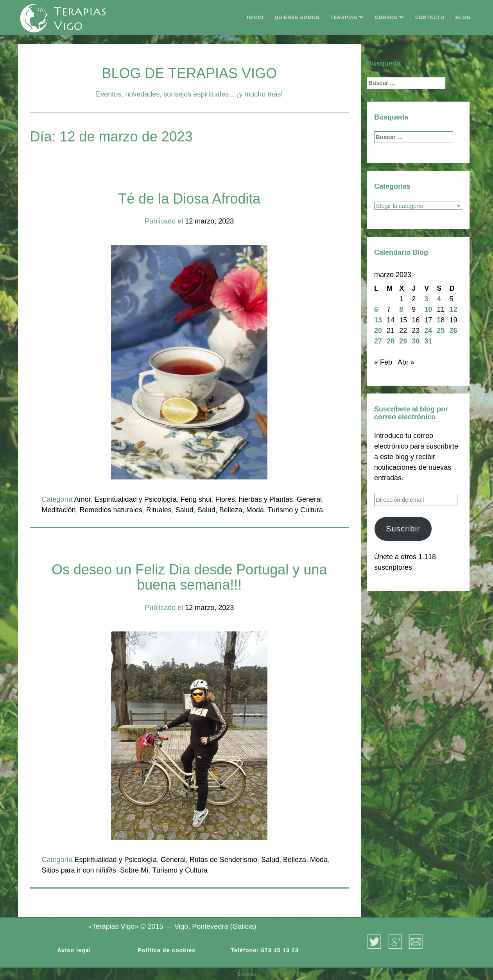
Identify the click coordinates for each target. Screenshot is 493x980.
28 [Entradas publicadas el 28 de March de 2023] (391, 341)
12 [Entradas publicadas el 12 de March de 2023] (453, 309)
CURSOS (390, 18)
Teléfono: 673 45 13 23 (265, 950)
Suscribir (403, 529)
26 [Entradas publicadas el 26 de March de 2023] (453, 331)
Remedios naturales (111, 510)
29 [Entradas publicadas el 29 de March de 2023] (403, 341)
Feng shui (196, 499)
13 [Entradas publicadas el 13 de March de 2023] (378, 320)
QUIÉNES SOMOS (297, 18)
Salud (185, 510)
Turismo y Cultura (295, 510)
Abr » (406, 362)
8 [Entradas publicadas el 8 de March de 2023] (401, 309)
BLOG (463, 18)
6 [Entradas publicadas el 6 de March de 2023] (376, 309)
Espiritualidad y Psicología (136, 499)
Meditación (59, 510)
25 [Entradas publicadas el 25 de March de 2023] (441, 331)
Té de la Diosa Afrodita (189, 199)
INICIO (255, 18)
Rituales (159, 510)
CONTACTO (430, 18)
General (309, 499)
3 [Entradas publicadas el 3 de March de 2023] (426, 299)
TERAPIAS (347, 18)
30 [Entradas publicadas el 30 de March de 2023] (416, 341)
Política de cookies (167, 950)
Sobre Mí (134, 870)
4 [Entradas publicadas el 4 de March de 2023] (439, 299)
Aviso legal (74, 950)
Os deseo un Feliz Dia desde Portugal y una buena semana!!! (189, 577)
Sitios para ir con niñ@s (79, 870)
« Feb (383, 362)
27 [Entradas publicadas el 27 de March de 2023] (378, 341)
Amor (82, 499)
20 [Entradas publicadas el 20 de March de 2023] (378, 331)
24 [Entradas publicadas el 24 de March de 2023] (428, 331)
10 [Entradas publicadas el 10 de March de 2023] (428, 309)
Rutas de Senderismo (223, 860)
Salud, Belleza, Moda (231, 510)
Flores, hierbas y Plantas (254, 499)
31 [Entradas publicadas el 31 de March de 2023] (428, 341)
